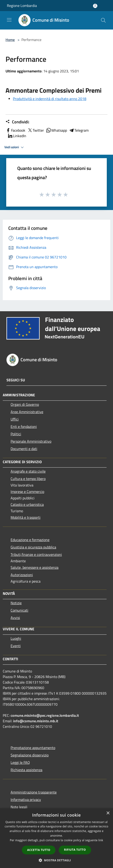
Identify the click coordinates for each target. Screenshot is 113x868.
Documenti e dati (24, 449)
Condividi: (17, 122)
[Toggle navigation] (9, 20)
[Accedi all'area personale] (95, 6)
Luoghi (16, 638)
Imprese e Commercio (27, 492)
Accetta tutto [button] (39, 850)
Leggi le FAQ (20, 762)
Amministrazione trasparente (34, 792)
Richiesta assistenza (26, 770)
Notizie (16, 603)
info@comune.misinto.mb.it (36, 721)
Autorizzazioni (22, 575)
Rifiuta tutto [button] (75, 850)
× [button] (108, 813)
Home (10, 40)
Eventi (16, 646)
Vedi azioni (15, 147)
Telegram (79, 130)
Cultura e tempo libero (28, 479)
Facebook (15, 130)
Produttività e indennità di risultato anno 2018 (50, 99)
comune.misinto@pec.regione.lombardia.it (45, 715)
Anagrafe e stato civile (28, 471)
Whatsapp (56, 130)
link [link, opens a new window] (101, 840)
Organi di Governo (25, 404)
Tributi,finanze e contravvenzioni (36, 554)
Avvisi (15, 618)
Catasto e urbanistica (27, 504)
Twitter (36, 130)
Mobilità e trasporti (26, 517)
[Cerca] (103, 20)
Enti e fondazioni (24, 427)
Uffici (15, 419)
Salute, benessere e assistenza (35, 567)
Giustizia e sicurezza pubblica (33, 547)
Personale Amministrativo (31, 441)
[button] (57, 860)
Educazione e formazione (30, 540)
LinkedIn (17, 136)
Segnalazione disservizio (30, 755)
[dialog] (56, 838)
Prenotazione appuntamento (33, 748)
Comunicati (19, 610)
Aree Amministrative (27, 412)
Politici (16, 434)
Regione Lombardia (22, 6)
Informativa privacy (26, 800)
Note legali (19, 807)
